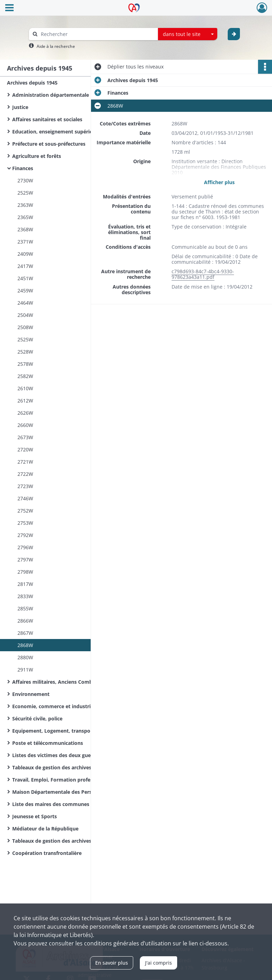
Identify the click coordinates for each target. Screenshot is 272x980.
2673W (25, 437)
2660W (25, 425)
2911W (25, 670)
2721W (25, 462)
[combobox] (188, 34)
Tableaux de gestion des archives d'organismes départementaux (82, 841)
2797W (25, 560)
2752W (25, 511)
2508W (25, 327)
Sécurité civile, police (37, 718)
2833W (25, 596)
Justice (20, 107)
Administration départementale (51, 95)
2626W (25, 413)
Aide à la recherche (56, 46)
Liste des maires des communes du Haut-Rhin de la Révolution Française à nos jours (82, 804)
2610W (25, 388)
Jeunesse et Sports (35, 816)
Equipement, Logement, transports (55, 731)
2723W (25, 486)
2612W (25, 401)
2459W (25, 291)
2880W (25, 657)
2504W (25, 315)
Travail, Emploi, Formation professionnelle (63, 780)
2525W (25, 193)
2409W (25, 254)
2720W (25, 449)
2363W (25, 205)
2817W (25, 584)
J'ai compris (158, 963)
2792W (25, 535)
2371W (25, 242)
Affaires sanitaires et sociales (47, 119)
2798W (25, 572)
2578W (25, 364)
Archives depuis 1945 (32, 83)
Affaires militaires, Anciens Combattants (61, 682)
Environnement (31, 694)
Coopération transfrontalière (47, 853)
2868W (25, 645)
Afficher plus (219, 182)
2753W (25, 523)
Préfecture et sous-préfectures (49, 144)
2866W (25, 621)
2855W (25, 608)
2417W (25, 266)
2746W (25, 498)
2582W (25, 376)
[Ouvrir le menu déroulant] (9, 8)
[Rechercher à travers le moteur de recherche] (97, 34)
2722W (25, 474)
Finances (23, 168)
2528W (25, 352)
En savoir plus (112, 963)
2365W (25, 217)
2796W (25, 547)
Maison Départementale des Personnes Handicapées (75, 792)
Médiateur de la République (45, 829)
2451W (25, 278)
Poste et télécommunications (48, 743)
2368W (25, 229)
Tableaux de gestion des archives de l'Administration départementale (82, 767)
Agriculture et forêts (37, 156)
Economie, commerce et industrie (53, 706)
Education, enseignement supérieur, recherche (68, 132)
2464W (25, 303)
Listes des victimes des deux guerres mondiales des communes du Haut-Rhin (82, 755)
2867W (25, 633)
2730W (25, 180)
